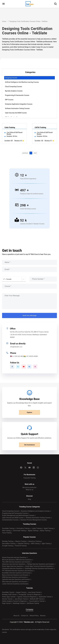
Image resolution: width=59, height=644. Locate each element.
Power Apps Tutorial (9, 597)
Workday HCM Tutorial (9, 595)
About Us (16, 616)
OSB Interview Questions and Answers (14, 577)
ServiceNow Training (9, 544)
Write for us (29, 490)
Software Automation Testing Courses (17, 108)
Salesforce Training (34, 541)
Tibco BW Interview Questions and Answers (16, 562)
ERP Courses (9, 100)
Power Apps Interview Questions (13, 566)
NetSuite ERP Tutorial (37, 599)
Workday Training (8, 541)
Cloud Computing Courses (13, 87)
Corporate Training (29, 478)
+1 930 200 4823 (17, 356)
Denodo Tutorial (7, 599)
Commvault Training (19, 531)
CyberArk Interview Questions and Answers (16, 579)
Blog (29, 499)
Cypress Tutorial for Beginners (27, 597)
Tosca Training (7, 533)
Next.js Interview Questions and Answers (15, 575)
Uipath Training (49, 528)
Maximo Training (21, 541)
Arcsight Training (8, 546)
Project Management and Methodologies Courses (18, 515)
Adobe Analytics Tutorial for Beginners (14, 601)
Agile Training (46, 544)
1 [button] (31, 153)
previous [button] (25, 153)
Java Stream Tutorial (21, 599)
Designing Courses (11, 78)
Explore (29, 412)
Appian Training (33, 531)
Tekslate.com (28, 622)
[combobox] (3, 279)
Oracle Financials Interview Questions (14, 557)
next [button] (35, 153)
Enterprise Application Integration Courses (19, 104)
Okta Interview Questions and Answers (15, 582)
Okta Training (6, 531)
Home (4, 21)
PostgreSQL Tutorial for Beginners (30, 595)
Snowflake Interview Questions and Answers (16, 573)
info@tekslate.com (16, 347)
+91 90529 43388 (31, 356)
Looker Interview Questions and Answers (15, 584)
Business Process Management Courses (34, 520)
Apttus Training (45, 531)
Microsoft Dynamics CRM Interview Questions (17, 560)
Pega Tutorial (6, 603)
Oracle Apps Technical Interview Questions (39, 566)
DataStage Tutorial (19, 603)
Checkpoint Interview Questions (12, 568)
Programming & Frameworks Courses (17, 95)
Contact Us (25, 616)
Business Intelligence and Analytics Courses (35, 511)
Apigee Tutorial (21, 592)
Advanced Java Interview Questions (14, 564)
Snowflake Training (8, 528)
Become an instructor (29, 487)
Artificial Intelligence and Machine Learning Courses (22, 82)
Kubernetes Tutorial (45, 597)
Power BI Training (21, 546)
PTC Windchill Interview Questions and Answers (18, 571)
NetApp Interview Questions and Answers (41, 564)
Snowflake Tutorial (8, 592)
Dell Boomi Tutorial (33, 603)
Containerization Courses (10, 520)
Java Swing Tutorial (34, 592)
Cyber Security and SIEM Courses (16, 113)
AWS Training (35, 544)
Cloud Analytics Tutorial (37, 601)
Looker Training (37, 528)
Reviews (43, 616)
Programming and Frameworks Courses (15, 513)
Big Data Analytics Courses (14, 91)
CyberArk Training (23, 544)
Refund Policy (34, 616)
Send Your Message (29, 315)
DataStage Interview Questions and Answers (39, 568)
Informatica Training (23, 528)
